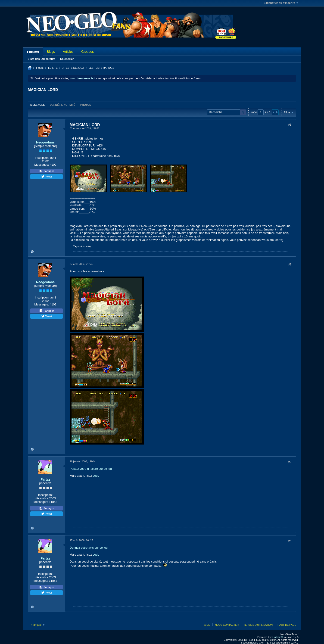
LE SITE (53, 68)
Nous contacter (227, 625)
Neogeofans (45, 142)
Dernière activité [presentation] (62, 105)
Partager (47, 171)
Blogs (51, 52)
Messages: (42, 165)
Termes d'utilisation (258, 625)
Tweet (47, 177)
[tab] (37, 105)
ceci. (96, 476)
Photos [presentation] (86, 105)
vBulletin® (277, 637)
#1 (290, 125)
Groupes (87, 52)
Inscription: (42, 158)
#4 (290, 541)
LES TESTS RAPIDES (101, 68)
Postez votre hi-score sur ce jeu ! (92, 469)
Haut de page (287, 625)
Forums (33, 52)
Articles (68, 52)
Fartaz (45, 479)
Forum (40, 68)
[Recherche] (226, 112)
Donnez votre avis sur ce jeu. (89, 548)
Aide (207, 625)
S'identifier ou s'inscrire (281, 3)
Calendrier (67, 59)
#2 (290, 264)
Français (38, 625)
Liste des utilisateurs (42, 59)
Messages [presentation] (37, 105)
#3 (290, 462)
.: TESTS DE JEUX (73, 68)
